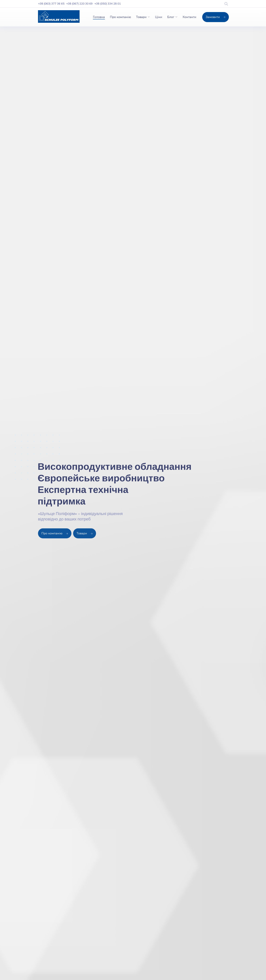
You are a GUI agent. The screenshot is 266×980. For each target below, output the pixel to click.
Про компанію (120, 17)
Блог (171, 17)
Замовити (216, 17)
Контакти (189, 17)
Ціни (159, 17)
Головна (99, 17)
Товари (141, 17)
